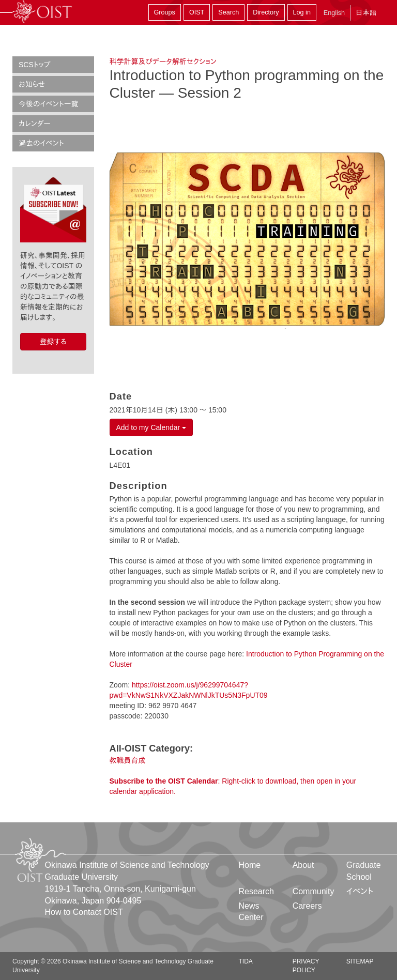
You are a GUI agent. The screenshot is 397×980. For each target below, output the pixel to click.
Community (314, 891)
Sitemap (360, 961)
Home (250, 865)
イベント (360, 891)
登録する (53, 342)
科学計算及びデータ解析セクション (163, 62)
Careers (307, 906)
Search (228, 12)
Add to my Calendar (151, 427)
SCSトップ (34, 65)
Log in (302, 12)
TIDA (246, 961)
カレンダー (35, 124)
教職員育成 (128, 760)
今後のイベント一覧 (49, 104)
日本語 (366, 13)
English (334, 13)
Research (256, 891)
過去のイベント (41, 143)
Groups (165, 12)
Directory (266, 12)
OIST (197, 12)
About (303, 865)
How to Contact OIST (84, 912)
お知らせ (32, 84)
